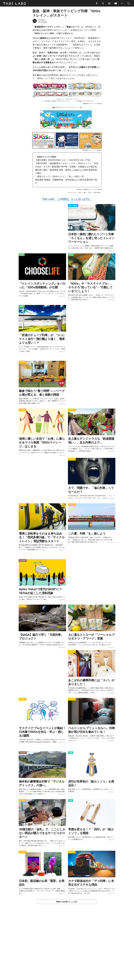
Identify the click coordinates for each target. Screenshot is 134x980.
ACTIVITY (23, 363)
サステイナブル (72, 193)
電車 (85, 193)
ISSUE (22, 255)
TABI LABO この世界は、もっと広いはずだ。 (67, 200)
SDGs (90, 193)
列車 (80, 193)
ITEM (71, 753)
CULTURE (23, 561)
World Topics (97, 193)
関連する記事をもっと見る (67, 902)
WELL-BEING (73, 206)
